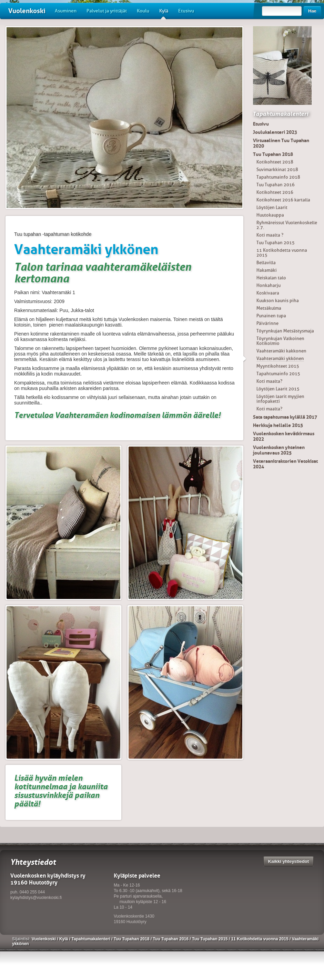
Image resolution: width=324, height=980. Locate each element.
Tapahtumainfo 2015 (278, 374)
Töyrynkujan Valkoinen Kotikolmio (280, 341)
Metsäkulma (269, 308)
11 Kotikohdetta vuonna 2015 (282, 253)
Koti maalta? (269, 381)
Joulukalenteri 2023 (275, 132)
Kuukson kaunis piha (278, 301)
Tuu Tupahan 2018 (273, 154)
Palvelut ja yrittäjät (107, 11)
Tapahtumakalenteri (280, 114)
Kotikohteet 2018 (275, 162)
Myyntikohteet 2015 (278, 366)
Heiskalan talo (271, 278)
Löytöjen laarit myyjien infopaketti (280, 399)
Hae (312, 11)
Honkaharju (269, 285)
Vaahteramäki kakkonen (281, 351)
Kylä (164, 13)
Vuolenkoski (27, 11)
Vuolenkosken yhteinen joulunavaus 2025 (279, 450)
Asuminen (66, 11)
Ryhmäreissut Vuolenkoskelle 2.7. (287, 225)
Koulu (143, 11)
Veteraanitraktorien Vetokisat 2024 (285, 464)
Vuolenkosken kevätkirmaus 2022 (284, 436)
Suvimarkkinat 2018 (277, 169)
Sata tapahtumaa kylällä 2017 (285, 417)
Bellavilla (266, 263)
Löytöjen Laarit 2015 (278, 389)
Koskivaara (268, 293)
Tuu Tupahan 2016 (276, 185)
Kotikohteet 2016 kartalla (283, 200)
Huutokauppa (270, 215)
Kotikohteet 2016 (275, 192)
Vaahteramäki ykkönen (280, 358)
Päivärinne (267, 323)
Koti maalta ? (270, 235)
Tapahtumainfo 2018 (278, 177)
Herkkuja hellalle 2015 (278, 425)
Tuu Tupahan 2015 (276, 243)
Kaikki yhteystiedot (289, 861)
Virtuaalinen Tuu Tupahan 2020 (281, 143)
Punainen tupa (271, 316)
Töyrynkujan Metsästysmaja (285, 331)
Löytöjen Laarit (272, 207)
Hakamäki (267, 270)
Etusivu (186, 11)
